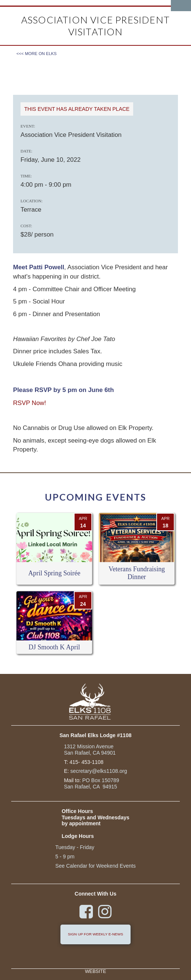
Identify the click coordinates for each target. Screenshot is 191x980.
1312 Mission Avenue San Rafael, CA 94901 (90, 750)
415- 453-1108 (86, 762)
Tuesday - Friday (75, 847)
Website (96, 972)
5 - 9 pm (65, 857)
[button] (181, 6)
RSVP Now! (29, 403)
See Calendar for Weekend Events (95, 866)
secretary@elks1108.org (99, 771)
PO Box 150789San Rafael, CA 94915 (91, 783)
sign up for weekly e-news (95, 934)
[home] (52, 3)
